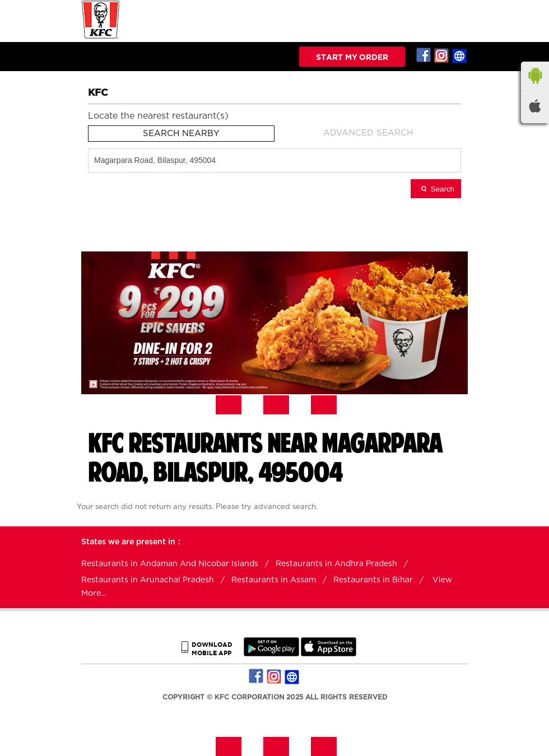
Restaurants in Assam (274, 580)
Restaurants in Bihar (373, 580)
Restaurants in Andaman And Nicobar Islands (170, 564)
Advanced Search (368, 133)
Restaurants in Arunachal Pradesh (148, 580)
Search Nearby (181, 134)
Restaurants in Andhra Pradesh (336, 564)
